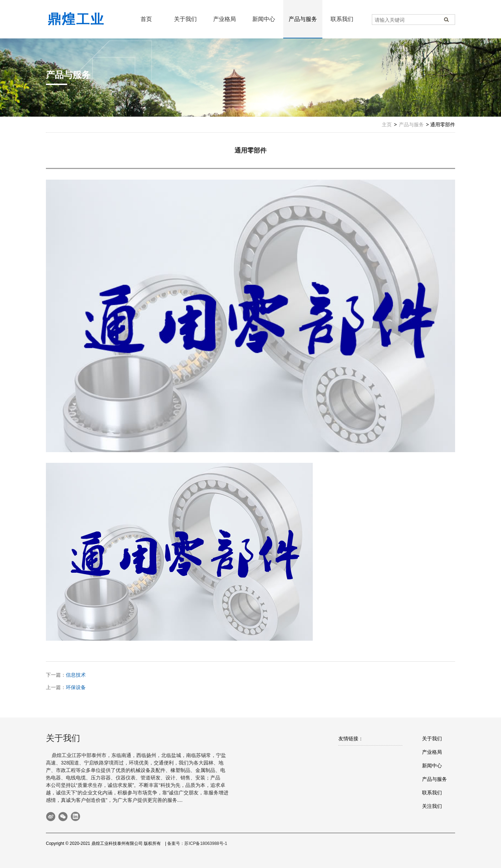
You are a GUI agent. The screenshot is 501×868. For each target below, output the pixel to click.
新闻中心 (264, 19)
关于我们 (185, 19)
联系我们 (342, 19)
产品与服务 (303, 19)
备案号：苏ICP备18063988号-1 (197, 843)
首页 (146, 19)
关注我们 (432, 806)
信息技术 (76, 675)
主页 (387, 125)
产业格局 (225, 19)
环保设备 (76, 687)
